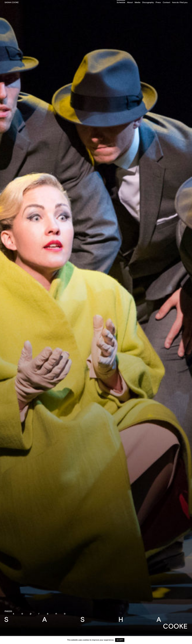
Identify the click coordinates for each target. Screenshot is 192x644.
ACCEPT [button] (120, 640)
